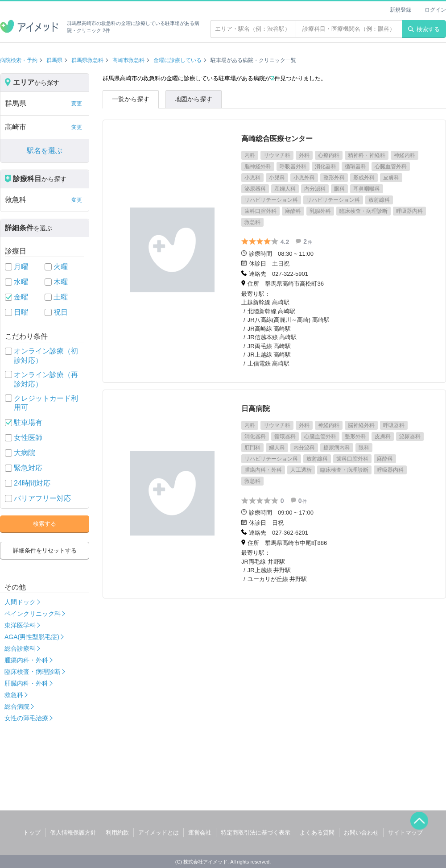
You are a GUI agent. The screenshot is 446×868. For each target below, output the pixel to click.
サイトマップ (405, 833)
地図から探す (194, 99)
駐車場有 (28, 422)
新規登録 (401, 10)
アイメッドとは (159, 833)
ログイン (435, 10)
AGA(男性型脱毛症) (32, 637)
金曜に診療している (178, 60)
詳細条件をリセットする (45, 550)
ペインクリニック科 (33, 614)
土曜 (61, 297)
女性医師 (28, 438)
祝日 (61, 312)
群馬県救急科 (87, 60)
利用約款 (117, 833)
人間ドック (20, 602)
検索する (424, 29)
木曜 (61, 282)
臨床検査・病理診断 (33, 672)
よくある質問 (317, 833)
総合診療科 (20, 648)
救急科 (14, 695)
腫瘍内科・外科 (26, 660)
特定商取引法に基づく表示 (256, 833)
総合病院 (17, 706)
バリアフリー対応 (42, 498)
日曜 (21, 312)
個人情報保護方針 (73, 833)
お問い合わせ (361, 833)
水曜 (21, 282)
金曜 (21, 297)
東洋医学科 (20, 625)
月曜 (21, 267)
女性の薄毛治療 (26, 718)
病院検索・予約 (19, 60)
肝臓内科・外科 (26, 683)
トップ (32, 833)
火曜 (61, 267)
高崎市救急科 (128, 60)
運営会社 (200, 833)
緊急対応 (28, 468)
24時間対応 (32, 483)
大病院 (25, 453)
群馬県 (54, 60)
